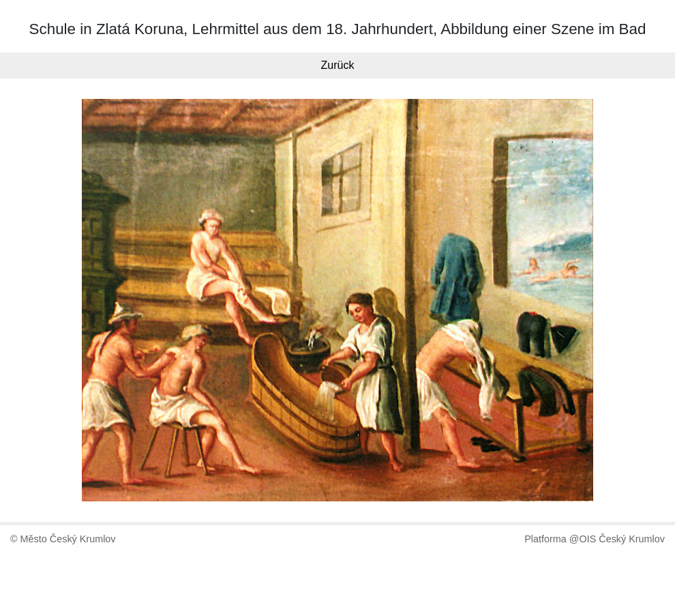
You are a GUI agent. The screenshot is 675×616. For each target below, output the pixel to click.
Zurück (338, 65)
